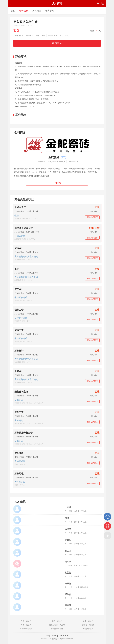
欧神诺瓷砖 (20, 236)
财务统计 (19, 351)
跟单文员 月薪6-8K (24, 228)
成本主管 (19, 330)
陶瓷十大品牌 (26, 621)
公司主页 (57, 183)
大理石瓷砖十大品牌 (57, 625)
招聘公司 (49, 11)
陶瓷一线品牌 (26, 625)
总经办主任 (20, 207)
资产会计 (19, 289)
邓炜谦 (68, 594)
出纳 (17, 269)
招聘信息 (24, 11)
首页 (13, 11)
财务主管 (19, 412)
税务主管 (19, 310)
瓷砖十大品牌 (88, 621)
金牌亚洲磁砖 (21, 298)
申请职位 (57, 43)
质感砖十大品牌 (88, 625)
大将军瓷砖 (20, 461)
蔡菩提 (68, 573)
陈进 (67, 518)
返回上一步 (11, 4)
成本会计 (19, 248)
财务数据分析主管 (24, 433)
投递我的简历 (92, 217)
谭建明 (68, 605)
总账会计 (19, 371)
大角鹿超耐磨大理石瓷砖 (26, 257)
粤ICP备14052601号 (60, 636)
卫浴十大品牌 (57, 621)
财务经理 (19, 453)
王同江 (68, 507)
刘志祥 (68, 551)
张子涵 (68, 584)
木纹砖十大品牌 (26, 629)
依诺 (17, 216)
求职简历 (36, 11)
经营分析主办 (21, 392)
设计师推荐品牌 (57, 629)
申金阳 (68, 540)
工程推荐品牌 (88, 629)
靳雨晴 (68, 562)
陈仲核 (68, 529)
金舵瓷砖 (19, 400)
